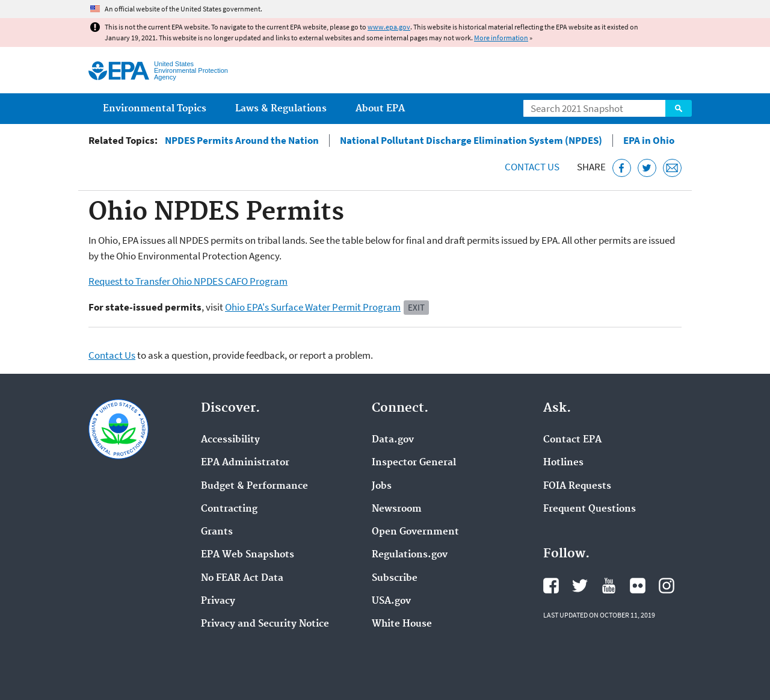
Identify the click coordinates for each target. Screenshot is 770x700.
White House (402, 624)
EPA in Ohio (649, 141)
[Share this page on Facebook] (622, 168)
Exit (416, 307)
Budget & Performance (254, 486)
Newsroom (397, 509)
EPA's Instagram (667, 586)
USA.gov (391, 601)
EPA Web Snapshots (248, 555)
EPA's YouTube (609, 586)
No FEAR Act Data (242, 578)
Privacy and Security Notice (265, 624)
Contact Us (532, 167)
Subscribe (395, 578)
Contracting (229, 509)
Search (679, 108)
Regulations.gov (410, 555)
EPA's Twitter (580, 586)
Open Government (415, 532)
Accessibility (230, 440)
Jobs (382, 486)
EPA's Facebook (551, 586)
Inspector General (414, 463)
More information (501, 38)
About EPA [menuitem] (380, 109)
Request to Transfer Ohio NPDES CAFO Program (188, 281)
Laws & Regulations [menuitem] (281, 109)
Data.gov (393, 440)
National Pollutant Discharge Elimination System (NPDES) (471, 141)
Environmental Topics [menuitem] (155, 109)
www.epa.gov (389, 27)
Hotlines (563, 463)
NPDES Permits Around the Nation (242, 141)
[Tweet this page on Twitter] (647, 168)
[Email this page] (672, 168)
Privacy (218, 601)
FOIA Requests (577, 486)
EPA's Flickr (638, 586)
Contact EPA (572, 440)
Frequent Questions (590, 509)
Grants (217, 532)
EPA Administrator (245, 463)
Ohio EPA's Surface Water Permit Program (313, 307)
